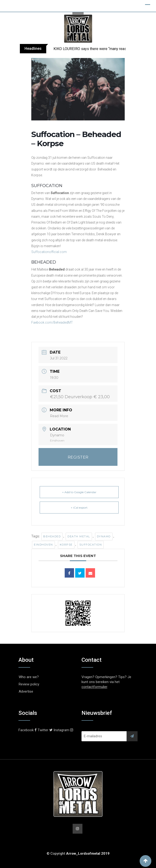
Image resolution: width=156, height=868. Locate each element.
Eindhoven (43, 545)
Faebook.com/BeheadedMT (52, 322)
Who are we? (29, 677)
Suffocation (91, 545)
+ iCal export (79, 508)
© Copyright (78, 854)
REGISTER (78, 457)
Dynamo (104, 536)
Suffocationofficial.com (49, 252)
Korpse (66, 545)
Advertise (26, 691)
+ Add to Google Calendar (79, 492)
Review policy (29, 684)
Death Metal (79, 536)
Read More (59, 416)
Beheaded (52, 536)
